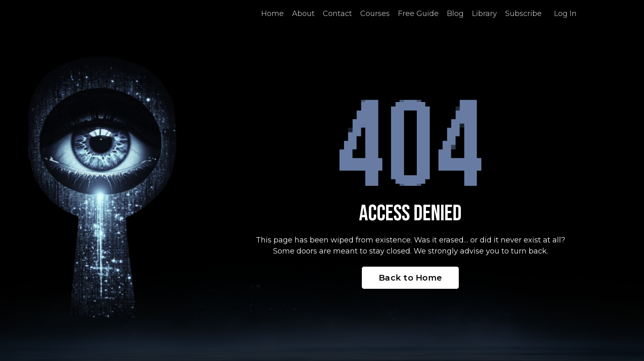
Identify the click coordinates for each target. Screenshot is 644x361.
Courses (375, 14)
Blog (455, 14)
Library (484, 14)
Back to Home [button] (410, 278)
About (303, 14)
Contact (337, 14)
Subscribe (523, 14)
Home (273, 14)
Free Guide (418, 14)
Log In (565, 14)
